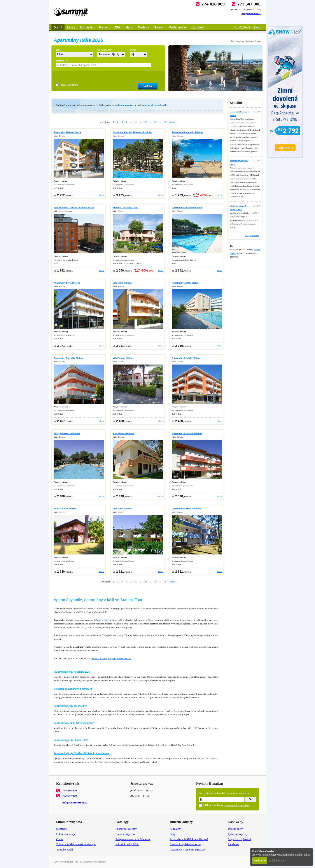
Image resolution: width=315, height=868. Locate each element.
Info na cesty (235, 829)
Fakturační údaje (66, 834)
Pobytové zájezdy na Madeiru (133, 839)
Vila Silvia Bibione (122, 509)
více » (101, 195)
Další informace (277, 861)
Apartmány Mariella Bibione (68, 358)
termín (133, 50)
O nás (59, 839)
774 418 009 (213, 4)
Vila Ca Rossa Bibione (65, 509)
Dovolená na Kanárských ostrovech (73, 689)
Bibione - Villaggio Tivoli (125, 207)
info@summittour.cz (251, 13)
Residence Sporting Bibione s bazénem (132, 132)
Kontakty (62, 829)
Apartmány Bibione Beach (67, 132)
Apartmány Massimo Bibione (187, 433)
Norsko (159, 27)
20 (145, 122)
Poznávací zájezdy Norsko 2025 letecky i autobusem (81, 753)
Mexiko (104, 27)
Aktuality (175, 829)
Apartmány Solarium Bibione (187, 207)
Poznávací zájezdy (126, 829)
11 (136, 122)
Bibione (95, 658)
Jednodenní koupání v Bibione (187, 132)
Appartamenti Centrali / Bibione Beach (74, 207)
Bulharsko (87, 27)
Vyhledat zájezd (250, 27)
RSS (247, 235)
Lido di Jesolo (124, 658)
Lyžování (197, 27)
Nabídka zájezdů (125, 834)
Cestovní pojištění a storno (185, 844)
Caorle (104, 658)
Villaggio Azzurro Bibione (67, 433)
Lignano (112, 658)
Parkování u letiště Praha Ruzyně (189, 839)
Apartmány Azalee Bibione (186, 283)
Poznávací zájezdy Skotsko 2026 (71, 740)
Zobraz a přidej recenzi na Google (76, 844)
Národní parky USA (127, 844)
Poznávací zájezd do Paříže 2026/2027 (74, 723)
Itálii (106, 620)
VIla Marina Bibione (123, 433)
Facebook (234, 844)
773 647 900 (249, 4)
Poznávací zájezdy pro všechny (70, 706)
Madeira (144, 27)
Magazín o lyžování (239, 839)
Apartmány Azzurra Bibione (186, 509)
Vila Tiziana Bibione (123, 358)
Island (129, 27)
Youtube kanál (65, 850)
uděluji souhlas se (227, 805)
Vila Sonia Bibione (122, 283)
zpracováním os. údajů (237, 805)
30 (155, 122)
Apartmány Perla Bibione (67, 283)
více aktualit (254, 235)
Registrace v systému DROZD (187, 850)
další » (172, 122)
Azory (71, 27)
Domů (58, 27)
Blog (173, 834)
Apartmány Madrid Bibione (186, 358)
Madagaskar (178, 27)
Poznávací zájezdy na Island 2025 (72, 672)
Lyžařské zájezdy (238, 834)
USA (117, 27)
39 (165, 122)
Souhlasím (260, 861)
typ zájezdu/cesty (105, 50)
